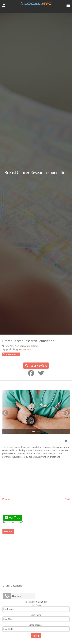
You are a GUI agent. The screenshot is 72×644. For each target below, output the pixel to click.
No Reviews (25, 350)
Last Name (36, 615)
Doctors (16, 596)
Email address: (36, 628)
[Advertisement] (27, 562)
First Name (36, 605)
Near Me (8, 531)
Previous (7, 499)
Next (67, 499)
